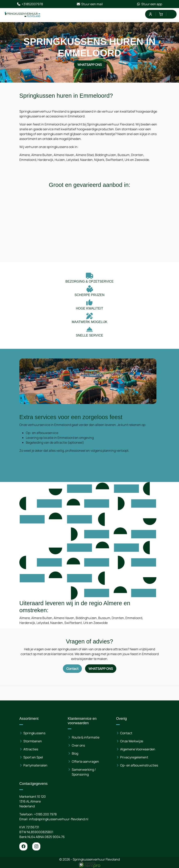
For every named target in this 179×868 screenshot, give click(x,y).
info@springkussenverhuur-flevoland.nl (59, 819)
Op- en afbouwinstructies (139, 765)
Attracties (31, 749)
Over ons (78, 745)
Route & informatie (86, 737)
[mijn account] (150, 14)
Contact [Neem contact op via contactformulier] (72, 669)
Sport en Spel (33, 757)
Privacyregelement (134, 757)
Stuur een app (149, 4)
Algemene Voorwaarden (138, 749)
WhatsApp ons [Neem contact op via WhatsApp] (90, 65)
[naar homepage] (23, 14)
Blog (75, 753)
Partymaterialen (35, 765)
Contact (126, 733)
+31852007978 (30, 4)
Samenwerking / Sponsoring (84, 772)
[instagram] (36, 846)
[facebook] (23, 846)
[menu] (171, 14)
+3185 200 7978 (45, 814)
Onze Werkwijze (132, 741)
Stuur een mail (90, 4)
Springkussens (34, 733)
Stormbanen (33, 741)
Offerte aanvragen (85, 761)
